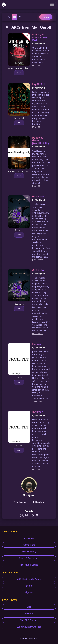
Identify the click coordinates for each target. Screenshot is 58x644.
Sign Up (29, 592)
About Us (29, 538)
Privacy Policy (29, 552)
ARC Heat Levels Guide (29, 579)
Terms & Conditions (29, 558)
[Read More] (38, 65)
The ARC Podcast (29, 620)
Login (29, 586)
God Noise (38, 196)
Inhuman (38, 412)
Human (37, 344)
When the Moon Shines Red (40, 37)
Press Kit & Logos (29, 565)
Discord (29, 613)
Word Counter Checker (29, 627)
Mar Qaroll (29, 495)
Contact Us (29, 545)
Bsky (27, 515)
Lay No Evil (39, 84)
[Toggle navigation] (52, 4)
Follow (46, 17)
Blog (29, 607)
